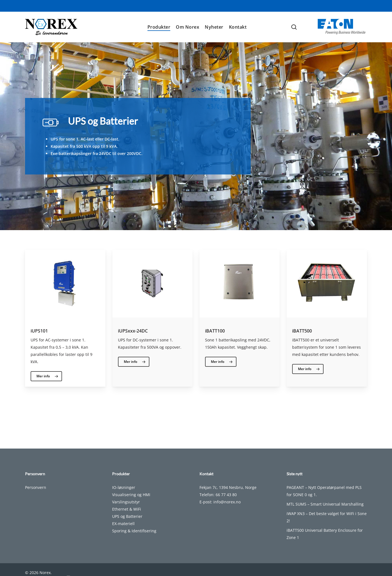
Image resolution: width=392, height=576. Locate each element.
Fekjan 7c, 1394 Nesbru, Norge (228, 493)
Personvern (36, 493)
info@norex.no (227, 508)
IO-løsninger (124, 493)
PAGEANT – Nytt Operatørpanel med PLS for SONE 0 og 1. (324, 497)
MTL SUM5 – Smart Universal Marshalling (325, 510)
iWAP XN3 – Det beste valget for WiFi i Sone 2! (327, 523)
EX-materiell (123, 530)
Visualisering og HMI (131, 501)
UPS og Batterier (127, 522)
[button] (46, 376)
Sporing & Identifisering (134, 537)
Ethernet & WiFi (127, 515)
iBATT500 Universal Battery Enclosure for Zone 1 (325, 540)
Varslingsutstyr (126, 508)
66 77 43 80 (226, 501)
